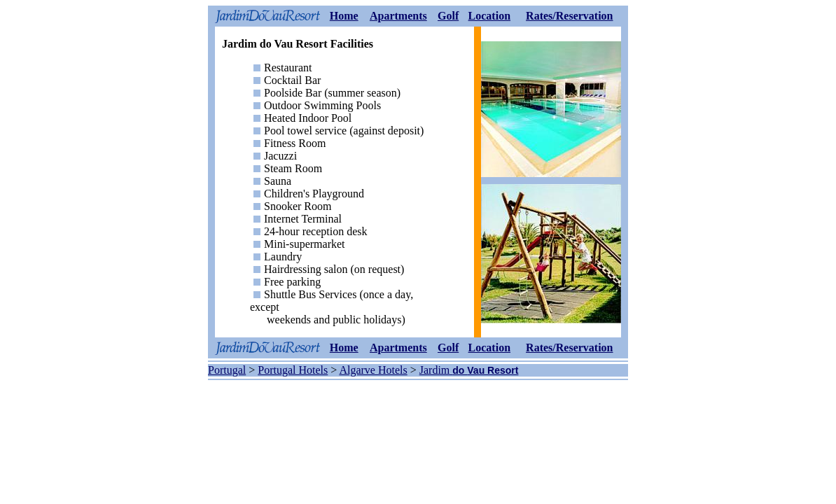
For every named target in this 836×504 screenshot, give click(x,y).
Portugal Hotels (293, 370)
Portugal (227, 370)
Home (344, 16)
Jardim (436, 370)
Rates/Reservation (569, 16)
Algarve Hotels (373, 370)
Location (489, 16)
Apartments (398, 16)
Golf (448, 16)
